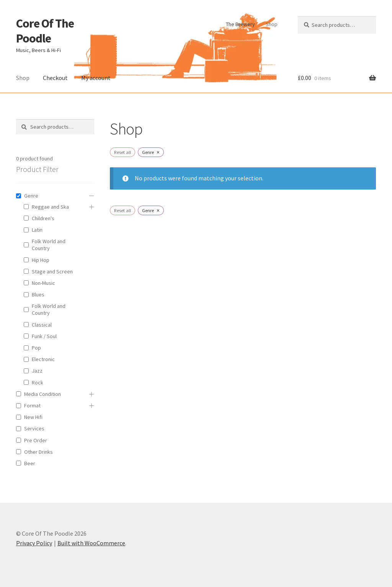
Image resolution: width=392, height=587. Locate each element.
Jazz (37, 371)
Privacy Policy (34, 543)
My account (96, 78)
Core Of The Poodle (45, 31)
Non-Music (43, 283)
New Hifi (33, 417)
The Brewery (240, 24)
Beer (30, 463)
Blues (38, 294)
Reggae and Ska (50, 207)
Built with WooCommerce (91, 543)
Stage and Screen (52, 271)
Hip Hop (41, 260)
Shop (272, 24)
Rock (38, 383)
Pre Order (36, 440)
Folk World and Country (49, 245)
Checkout (55, 78)
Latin (37, 230)
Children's (43, 218)
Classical (42, 325)
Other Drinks (38, 452)
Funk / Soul (44, 336)
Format (32, 406)
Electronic (43, 359)
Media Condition (42, 394)
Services (34, 428)
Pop (36, 348)
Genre (31, 196)
